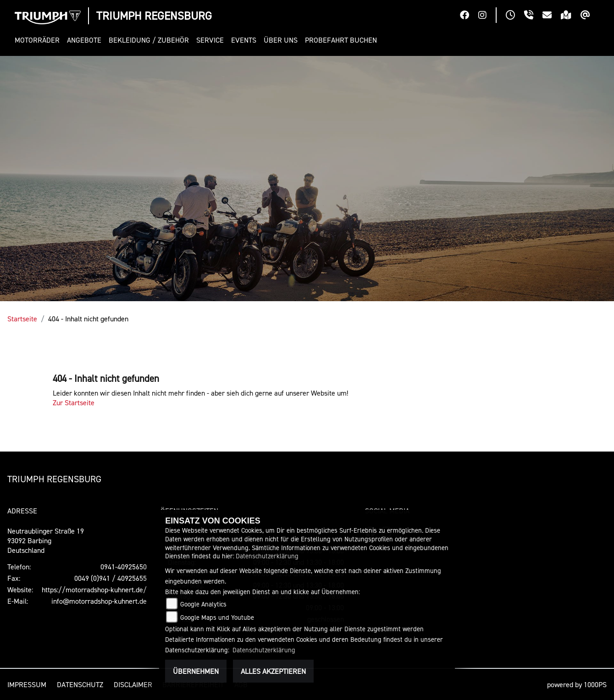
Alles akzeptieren (273, 671)
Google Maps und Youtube (217, 617)
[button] (39, 40)
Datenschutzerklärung (267, 556)
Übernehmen (196, 671)
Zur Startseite (74, 402)
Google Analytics (203, 604)
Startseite (22, 319)
